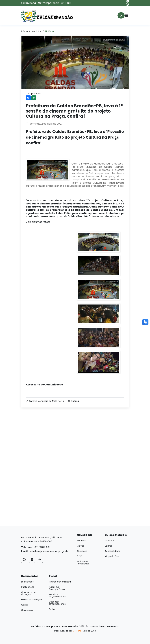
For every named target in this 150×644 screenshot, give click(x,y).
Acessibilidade (112, 551)
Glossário (110, 541)
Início (24, 31)
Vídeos (81, 546)
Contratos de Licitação (28, 593)
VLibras (109, 546)
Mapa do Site (112, 556)
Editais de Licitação (32, 600)
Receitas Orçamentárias (57, 595)
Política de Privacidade (83, 563)
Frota (52, 609)
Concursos (27, 610)
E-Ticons (77, 631)
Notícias (36, 31)
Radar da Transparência (57, 588)
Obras (24, 605)
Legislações (27, 582)
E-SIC (68, 3)
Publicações (28, 587)
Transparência (50, 3)
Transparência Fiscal (60, 582)
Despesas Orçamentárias (57, 603)
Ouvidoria (30, 3)
